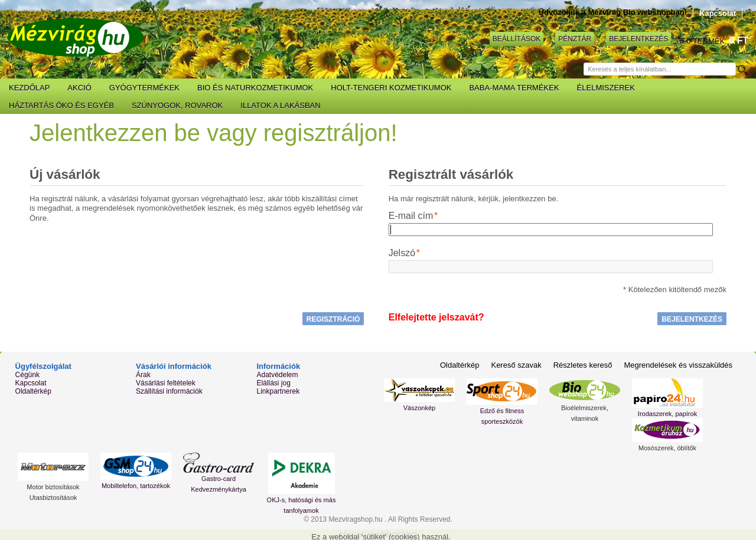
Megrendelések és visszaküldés (678, 365)
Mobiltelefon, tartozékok (136, 486)
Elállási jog (273, 383)
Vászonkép (419, 408)
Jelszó (402, 253)
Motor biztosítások (53, 487)
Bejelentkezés (638, 39)
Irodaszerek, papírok (667, 414)
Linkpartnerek (278, 391)
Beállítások (517, 39)
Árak (143, 375)
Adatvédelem (277, 375)
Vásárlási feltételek (166, 383)
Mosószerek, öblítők (667, 448)
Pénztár (575, 39)
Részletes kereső (583, 365)
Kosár (682, 41)
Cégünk (27, 375)
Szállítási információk (169, 391)
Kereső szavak (516, 365)
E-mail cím (411, 216)
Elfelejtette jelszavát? (436, 317)
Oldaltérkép (33, 391)
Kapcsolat (718, 13)
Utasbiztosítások (53, 498)
